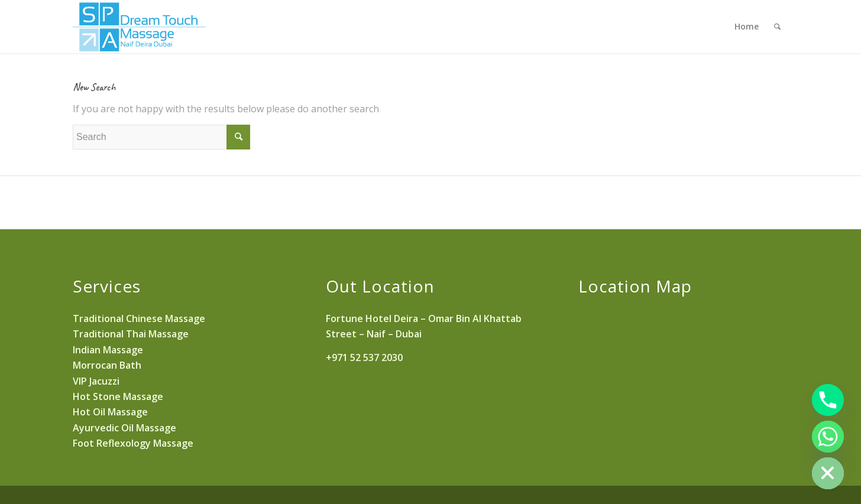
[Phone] (828, 400)
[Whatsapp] (828, 437)
